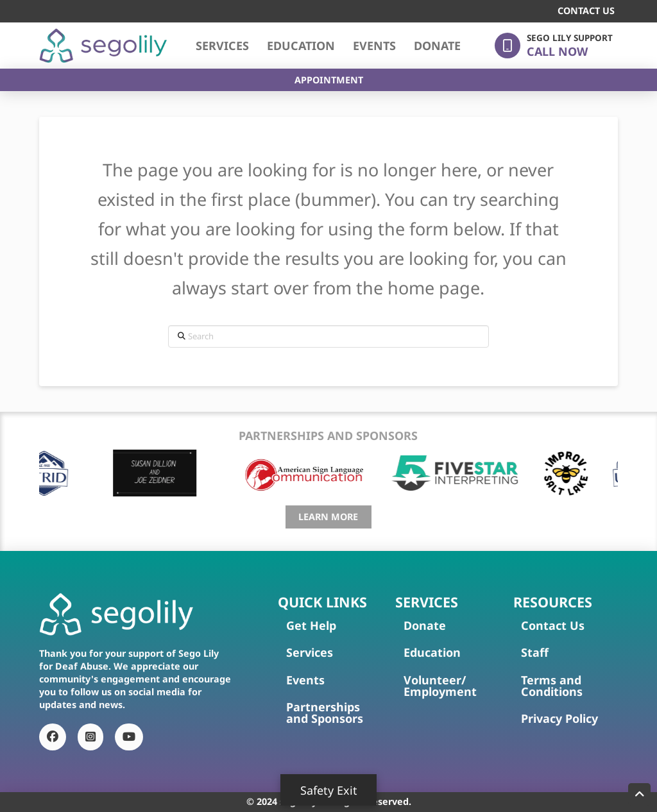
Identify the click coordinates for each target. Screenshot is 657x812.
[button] (554, 46)
